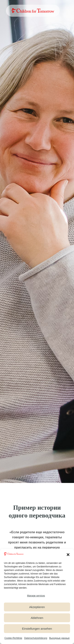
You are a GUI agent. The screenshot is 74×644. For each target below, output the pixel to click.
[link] (33, 11)
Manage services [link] (36, 596)
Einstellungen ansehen (37, 629)
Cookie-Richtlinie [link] (13, 638)
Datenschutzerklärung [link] (36, 638)
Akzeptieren (37, 607)
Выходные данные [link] (59, 638)
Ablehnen (37, 618)
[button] (68, 555)
